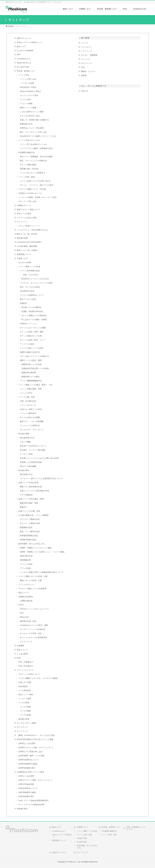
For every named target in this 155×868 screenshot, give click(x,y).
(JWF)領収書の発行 (26, 796)
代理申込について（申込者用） (33, 128)
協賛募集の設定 (26, 527)
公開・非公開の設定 (28, 401)
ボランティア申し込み (27, 201)
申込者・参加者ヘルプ (26, 71)
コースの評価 (25, 715)
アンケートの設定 (27, 344)
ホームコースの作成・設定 (31, 633)
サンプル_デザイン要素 (26, 723)
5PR (19, 55)
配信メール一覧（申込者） (28, 234)
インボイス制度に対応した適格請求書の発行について (42, 572)
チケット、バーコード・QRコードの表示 (37, 185)
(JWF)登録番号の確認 (27, 792)
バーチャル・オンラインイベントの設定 (36, 283)
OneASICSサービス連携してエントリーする (38, 136)
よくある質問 (22, 654)
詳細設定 (23, 303)
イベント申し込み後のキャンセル (33, 144)
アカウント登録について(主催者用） (33, 589)
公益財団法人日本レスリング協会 (30, 772)
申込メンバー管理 (26, 695)
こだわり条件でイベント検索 (32, 112)
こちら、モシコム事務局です (93, 86)
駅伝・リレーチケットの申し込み (33, 132)
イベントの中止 (26, 393)
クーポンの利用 (28, 83)
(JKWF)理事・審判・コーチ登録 (31, 756)
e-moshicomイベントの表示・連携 (34, 625)
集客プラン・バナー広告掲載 (32, 421)
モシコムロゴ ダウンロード (32, 430)
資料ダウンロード (24, 38)
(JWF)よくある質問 (26, 776)
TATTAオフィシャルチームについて (34, 609)
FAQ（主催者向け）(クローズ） (136, 828)
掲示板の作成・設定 (28, 621)
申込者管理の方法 (27, 438)
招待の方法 (24, 617)
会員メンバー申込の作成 (28, 483)
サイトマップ (22, 727)
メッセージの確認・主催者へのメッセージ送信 (37, 197)
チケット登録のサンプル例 (31, 336)
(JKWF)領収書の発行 (27, 768)
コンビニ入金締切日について (32, 295)
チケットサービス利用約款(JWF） (32, 805)
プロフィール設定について (29, 674)
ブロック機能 (25, 442)
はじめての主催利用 (25, 51)
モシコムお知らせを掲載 (30, 417)
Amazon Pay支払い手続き (30, 91)
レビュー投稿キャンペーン (29, 226)
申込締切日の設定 (27, 291)
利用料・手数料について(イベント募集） (36, 548)
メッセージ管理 (25, 699)
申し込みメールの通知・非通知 (34, 320)
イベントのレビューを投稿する (33, 173)
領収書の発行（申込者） (30, 169)
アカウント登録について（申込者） (33, 189)
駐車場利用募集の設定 (29, 536)
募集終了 (23, 507)
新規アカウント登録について (29, 210)
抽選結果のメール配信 (30, 377)
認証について (24, 593)
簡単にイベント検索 (28, 108)
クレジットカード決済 (29, 95)
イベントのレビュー (26, 585)
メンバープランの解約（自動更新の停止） (37, 148)
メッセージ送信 (26, 454)
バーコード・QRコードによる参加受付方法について (41, 479)
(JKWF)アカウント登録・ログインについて (36, 748)
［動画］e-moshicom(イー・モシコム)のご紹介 (36, 735)
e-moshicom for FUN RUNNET (29, 242)
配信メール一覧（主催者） (28, 250)
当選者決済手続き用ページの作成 (35, 368)
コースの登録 (25, 707)
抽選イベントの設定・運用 (31, 360)
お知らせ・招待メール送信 (31, 409)
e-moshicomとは (24, 59)
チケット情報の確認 (28, 165)
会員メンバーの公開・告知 (29, 511)
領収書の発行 (22, 809)
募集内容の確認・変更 (29, 503)
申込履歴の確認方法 (26, 152)
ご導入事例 (84, 38)
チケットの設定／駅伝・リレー (33, 340)
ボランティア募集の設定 (30, 519)
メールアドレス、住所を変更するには (32, 230)
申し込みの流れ (23, 67)
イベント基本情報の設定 (30, 271)
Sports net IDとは (24, 63)
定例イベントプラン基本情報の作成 (34, 491)
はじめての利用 (25, 263)
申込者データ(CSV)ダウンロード (33, 446)
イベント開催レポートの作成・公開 (33, 576)
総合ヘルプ (21, 46)
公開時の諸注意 (26, 601)
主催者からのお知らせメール (30, 193)
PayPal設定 (23, 686)
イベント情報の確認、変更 (31, 389)
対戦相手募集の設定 (28, 540)
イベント (85, 43)
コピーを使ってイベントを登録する (34, 356)
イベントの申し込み (28, 79)
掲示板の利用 (22, 238)
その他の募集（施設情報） (28, 246)
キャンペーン (22, 222)
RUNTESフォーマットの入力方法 (35, 279)
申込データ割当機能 (28, 466)
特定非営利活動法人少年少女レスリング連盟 (35, 739)
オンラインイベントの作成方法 (33, 629)
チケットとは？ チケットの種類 (33, 328)
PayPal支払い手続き (28, 87)
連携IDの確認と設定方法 (30, 352)
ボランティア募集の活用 (30, 523)
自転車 (84, 75)
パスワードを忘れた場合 (27, 218)
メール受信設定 (25, 690)
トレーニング (86, 51)
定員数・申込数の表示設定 (32, 311)
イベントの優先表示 (28, 413)
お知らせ (85, 91)
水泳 (83, 67)
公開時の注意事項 (26, 597)
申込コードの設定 (24, 214)
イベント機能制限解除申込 (31, 381)
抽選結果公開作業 (29, 373)
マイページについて (25, 670)
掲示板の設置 (24, 719)
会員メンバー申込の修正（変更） (32, 499)
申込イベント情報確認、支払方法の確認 (36, 157)
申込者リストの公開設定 (31, 307)
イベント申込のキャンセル (29, 140)
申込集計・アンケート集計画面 (33, 450)
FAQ (22, 613)
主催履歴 (20, 646)
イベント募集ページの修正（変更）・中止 (36, 385)
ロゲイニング (86, 63)
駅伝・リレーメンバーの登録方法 (33, 161)
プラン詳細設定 (26, 495)
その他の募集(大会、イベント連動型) (33, 515)
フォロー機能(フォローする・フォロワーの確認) (38, 678)
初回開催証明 (25, 560)
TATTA (21, 605)
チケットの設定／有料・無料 (32, 332)
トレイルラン (86, 47)
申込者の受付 (24, 470)
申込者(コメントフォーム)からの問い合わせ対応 (40, 458)
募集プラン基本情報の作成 (31, 487)
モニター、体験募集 (89, 55)
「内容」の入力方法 (30, 275)
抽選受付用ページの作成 (31, 364)
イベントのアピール (28, 405)
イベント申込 (24, 75)
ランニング (86, 59)
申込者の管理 (24, 434)
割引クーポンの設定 (28, 299)
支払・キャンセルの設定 (30, 287)
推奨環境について (24, 254)
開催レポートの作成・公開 (31, 580)
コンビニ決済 (25, 99)
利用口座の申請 (26, 556)
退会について (22, 650)
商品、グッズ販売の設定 (30, 532)
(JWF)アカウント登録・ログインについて (35, 780)
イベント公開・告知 (26, 397)
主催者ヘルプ (22, 258)
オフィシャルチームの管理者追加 (33, 637)
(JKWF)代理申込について (29, 760)
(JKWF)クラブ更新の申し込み (31, 752)
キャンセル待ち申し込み (30, 116)
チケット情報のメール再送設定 (34, 315)
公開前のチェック (24, 205)
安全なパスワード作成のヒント (30, 42)
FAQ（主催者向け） (26, 662)
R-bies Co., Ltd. (74, 862)
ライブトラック (26, 642)
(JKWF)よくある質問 (27, 743)
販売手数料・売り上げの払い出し (32, 544)
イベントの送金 (26, 564)
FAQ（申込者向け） (26, 666)
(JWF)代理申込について (28, 788)
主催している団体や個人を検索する (34, 120)
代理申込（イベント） (29, 324)
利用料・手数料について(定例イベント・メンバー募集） (43, 552)
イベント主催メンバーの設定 (32, 348)
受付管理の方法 (26, 474)
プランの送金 (25, 568)
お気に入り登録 (25, 682)
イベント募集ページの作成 (29, 267)
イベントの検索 (26, 104)
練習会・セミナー (88, 71)
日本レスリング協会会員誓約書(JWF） (34, 801)
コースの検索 (25, 711)
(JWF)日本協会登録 (26, 784)
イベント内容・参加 (26, 177)
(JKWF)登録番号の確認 (28, 764)
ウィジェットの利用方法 (30, 426)
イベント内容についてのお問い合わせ (35, 181)
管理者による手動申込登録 (31, 462)
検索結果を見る (26, 124)
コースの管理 (24, 703)
